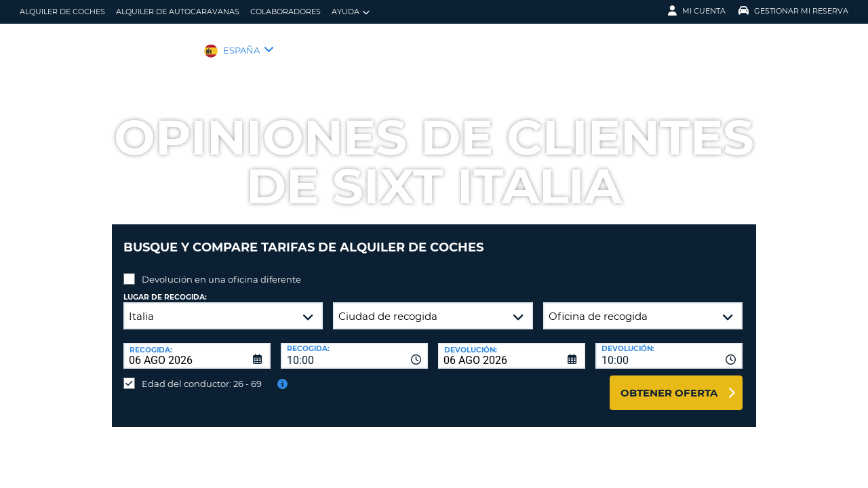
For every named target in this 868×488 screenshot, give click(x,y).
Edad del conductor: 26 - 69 (202, 373)
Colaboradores (285, 12)
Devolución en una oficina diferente (221, 269)
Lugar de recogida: (165, 287)
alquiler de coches (62, 12)
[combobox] (354, 346)
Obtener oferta (669, 383)
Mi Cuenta (697, 11)
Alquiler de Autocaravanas (178, 12)
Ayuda (351, 12)
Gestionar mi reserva (793, 11)
